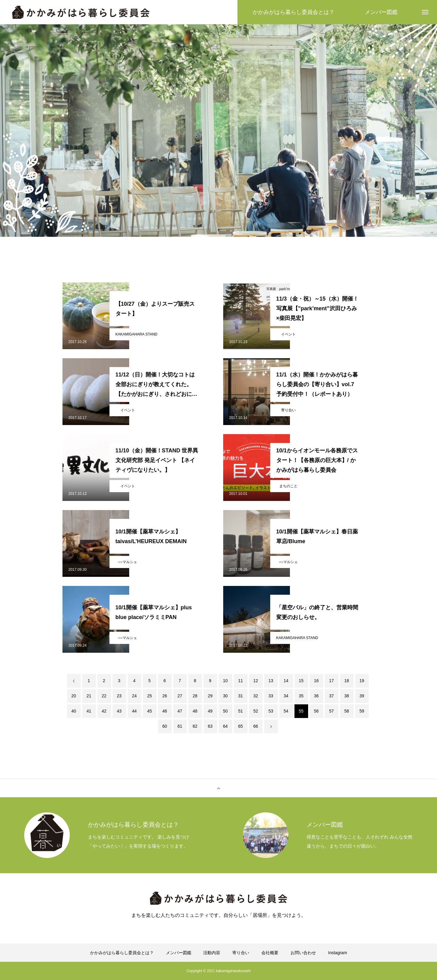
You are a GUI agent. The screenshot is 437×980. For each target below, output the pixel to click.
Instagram (338, 953)
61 (180, 726)
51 (240, 711)
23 (119, 696)
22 (104, 696)
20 (74, 696)
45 (150, 711)
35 (301, 696)
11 (240, 681)
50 (225, 711)
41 (89, 711)
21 (89, 696)
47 (180, 711)
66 (256, 726)
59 (362, 711)
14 (286, 681)
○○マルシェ (128, 562)
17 (331, 681)
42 (104, 711)
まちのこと (288, 486)
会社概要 (270, 953)
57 (331, 711)
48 (195, 711)
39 (362, 696)
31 (240, 696)
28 (195, 696)
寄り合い (288, 410)
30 (225, 696)
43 (119, 711)
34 (286, 696)
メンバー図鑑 (179, 953)
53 (271, 711)
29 (210, 696)
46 (165, 711)
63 (210, 726)
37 (331, 696)
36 (316, 696)
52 (256, 711)
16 (316, 681)
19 (362, 681)
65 (240, 726)
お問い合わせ (303, 953)
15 (301, 681)
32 (256, 696)
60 (165, 726)
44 (134, 711)
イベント (288, 334)
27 (180, 696)
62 (195, 726)
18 (347, 681)
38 (347, 696)
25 (150, 696)
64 (225, 726)
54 (286, 711)
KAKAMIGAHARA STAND (136, 334)
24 (134, 696)
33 (271, 696)
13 (271, 681)
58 (347, 711)
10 (225, 681)
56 (316, 711)
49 (210, 711)
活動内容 (212, 953)
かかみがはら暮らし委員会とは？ (122, 953)
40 (74, 711)
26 (165, 696)
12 (256, 681)
